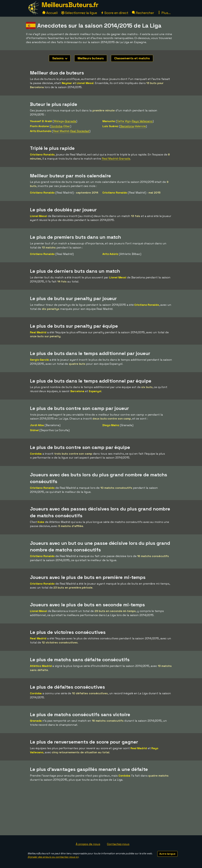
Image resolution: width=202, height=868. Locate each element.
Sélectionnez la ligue (79, 13)
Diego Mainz (111, 425)
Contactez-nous (118, 844)
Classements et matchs (132, 58)
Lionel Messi (85, 83)
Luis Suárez (110, 126)
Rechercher (143, 13)
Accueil (50, 13)
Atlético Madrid (41, 666)
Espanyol (95, 391)
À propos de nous (88, 844)
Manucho (109, 121)
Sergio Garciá (39, 360)
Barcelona (77, 391)
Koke (41, 522)
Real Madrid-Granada (116, 159)
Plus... (164, 13)
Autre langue (167, 854)
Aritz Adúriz (110, 254)
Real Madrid (38, 332)
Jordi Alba (37, 425)
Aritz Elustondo (41, 131)
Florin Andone (39, 126)
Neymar (67, 83)
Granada (36, 721)
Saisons (60, 58)
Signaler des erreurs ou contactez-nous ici (53, 857)
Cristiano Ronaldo (42, 154)
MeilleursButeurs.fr (70, 5)
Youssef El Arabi (41, 121)
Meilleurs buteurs (91, 58)
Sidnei (34, 430)
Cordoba (36, 454)
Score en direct (114, 13)
